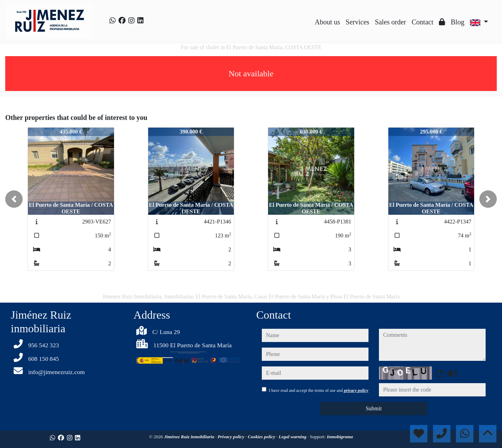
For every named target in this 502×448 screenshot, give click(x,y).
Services (358, 22)
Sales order (390, 22)
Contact (423, 22)
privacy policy (356, 390)
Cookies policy (262, 437)
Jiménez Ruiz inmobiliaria (190, 437)
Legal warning (293, 437)
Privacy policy (231, 437)
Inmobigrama (340, 437)
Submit (374, 408)
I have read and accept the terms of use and (318, 390)
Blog (458, 22)
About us (328, 22)
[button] (14, 199)
